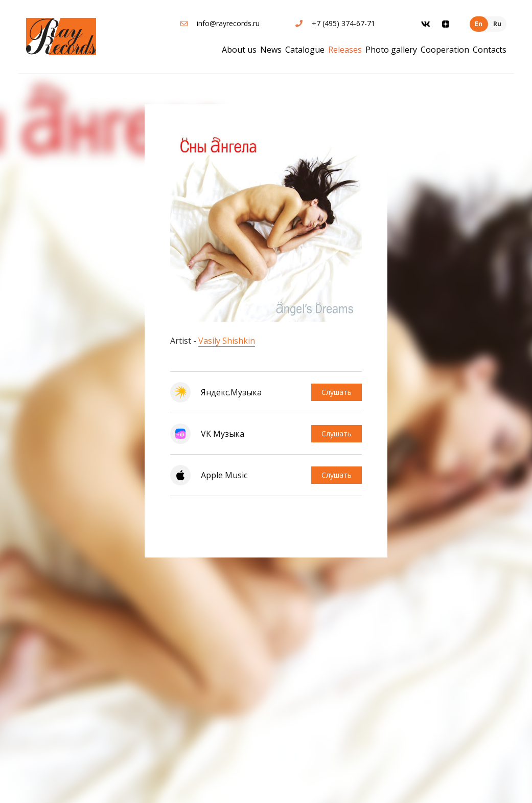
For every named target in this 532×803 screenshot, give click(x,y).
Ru (497, 24)
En (479, 24)
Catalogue (305, 50)
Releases (345, 50)
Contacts (490, 50)
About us (239, 50)
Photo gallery (391, 50)
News (271, 50)
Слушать (337, 392)
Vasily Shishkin (227, 341)
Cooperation (445, 50)
